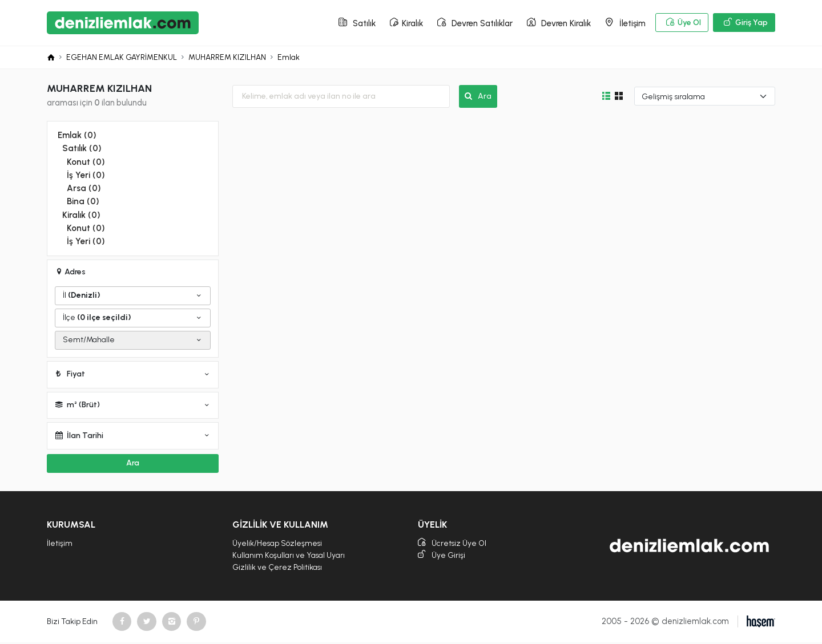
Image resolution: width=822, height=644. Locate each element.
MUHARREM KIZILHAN (228, 58)
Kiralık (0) (81, 215)
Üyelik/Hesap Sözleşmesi (278, 543)
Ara (478, 97)
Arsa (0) (83, 189)
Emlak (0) (76, 136)
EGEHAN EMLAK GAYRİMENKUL (122, 58)
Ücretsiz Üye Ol (453, 544)
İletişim (60, 543)
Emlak (290, 58)
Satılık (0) (81, 149)
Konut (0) (85, 163)
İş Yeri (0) (85, 176)
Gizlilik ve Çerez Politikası (277, 568)
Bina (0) (82, 202)
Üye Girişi (442, 556)
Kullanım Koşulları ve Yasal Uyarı (289, 556)
